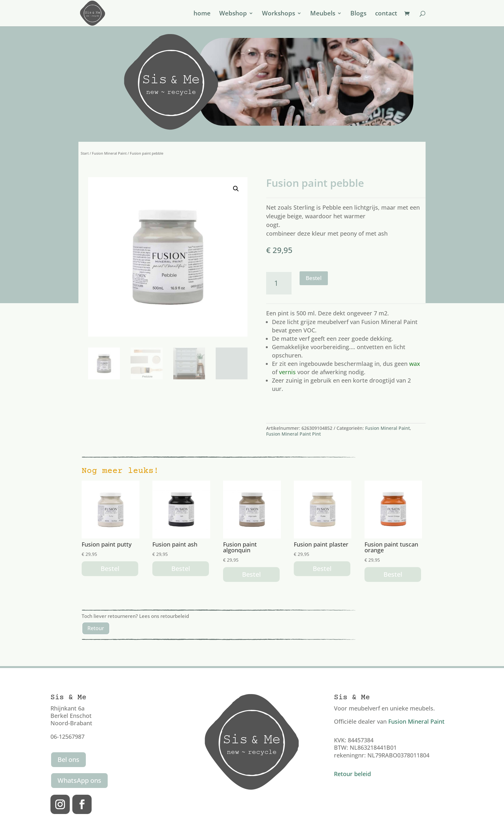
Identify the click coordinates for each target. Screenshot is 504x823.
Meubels (323, 14)
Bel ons (68, 760)
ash (383, 233)
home (202, 14)
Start (85, 153)
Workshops (279, 14)
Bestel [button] (110, 569)
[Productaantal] (279, 283)
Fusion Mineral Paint (109, 153)
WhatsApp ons (79, 780)
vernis (287, 372)
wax (415, 364)
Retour (96, 628)
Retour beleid (352, 774)
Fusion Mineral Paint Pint (293, 434)
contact (386, 14)
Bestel (314, 278)
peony (348, 233)
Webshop (233, 14)
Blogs (358, 14)
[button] (236, 189)
